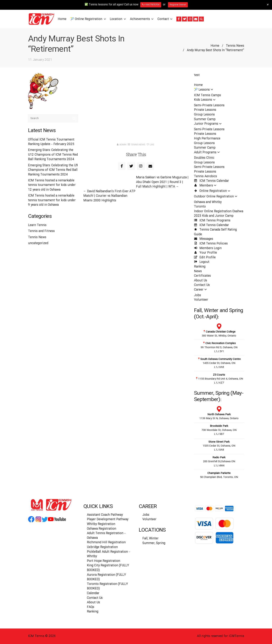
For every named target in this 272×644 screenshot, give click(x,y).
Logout (202, 262)
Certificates (202, 276)
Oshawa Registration (102, 529)
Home (215, 46)
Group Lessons (204, 115)
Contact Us (202, 285)
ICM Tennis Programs (212, 221)
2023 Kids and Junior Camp (214, 216)
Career (202, 290)
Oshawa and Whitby (208, 202)
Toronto (200, 207)
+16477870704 (151, 5)
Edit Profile (205, 258)
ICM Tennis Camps (207, 95)
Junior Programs (209, 124)
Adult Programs (208, 152)
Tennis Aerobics (205, 176)
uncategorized (38, 243)
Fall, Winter (150, 539)
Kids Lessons (206, 100)
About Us (201, 281)
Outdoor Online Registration (217, 197)
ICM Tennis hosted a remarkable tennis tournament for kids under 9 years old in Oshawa (52, 200)
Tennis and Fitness (41, 231)
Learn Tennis (37, 225)
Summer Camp (205, 119)
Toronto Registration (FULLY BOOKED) (107, 586)
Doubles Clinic (204, 158)
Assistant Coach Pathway (105, 515)
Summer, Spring (154, 543)
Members (206, 186)
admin (123, 145)
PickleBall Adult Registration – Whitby (109, 554)
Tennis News (235, 46)
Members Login (208, 248)
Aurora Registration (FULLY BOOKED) (106, 577)
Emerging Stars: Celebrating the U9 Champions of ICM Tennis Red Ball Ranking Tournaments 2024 (53, 170)
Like (150, 145)
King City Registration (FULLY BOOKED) (108, 568)
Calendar (93, 593)
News (198, 271)
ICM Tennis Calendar (212, 181)
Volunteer (201, 300)
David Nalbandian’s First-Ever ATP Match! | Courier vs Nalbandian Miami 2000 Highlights (109, 196)
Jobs (197, 295)
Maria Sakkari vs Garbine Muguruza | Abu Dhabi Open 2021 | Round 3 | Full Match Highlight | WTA (162, 182)
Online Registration (213, 191)
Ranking (200, 267)
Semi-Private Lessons (209, 105)
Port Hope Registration (104, 561)
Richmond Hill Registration (106, 542)
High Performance (207, 139)
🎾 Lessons (205, 90)
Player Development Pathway (108, 519)
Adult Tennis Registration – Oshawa (106, 536)
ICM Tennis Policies (211, 244)
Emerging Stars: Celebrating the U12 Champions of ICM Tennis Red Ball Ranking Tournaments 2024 (53, 155)
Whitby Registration (101, 524)
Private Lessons (205, 110)
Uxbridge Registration (102, 547)
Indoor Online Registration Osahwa (219, 211)
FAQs (91, 607)
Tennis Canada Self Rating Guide (215, 232)
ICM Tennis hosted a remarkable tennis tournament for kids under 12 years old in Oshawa (52, 185)
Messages (204, 239)
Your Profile (205, 253)
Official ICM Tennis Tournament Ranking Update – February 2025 (51, 142)
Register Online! (178, 5)
